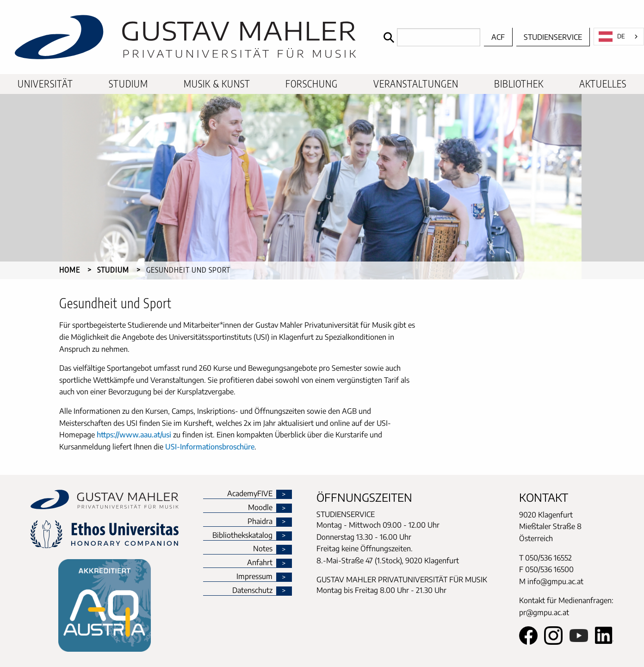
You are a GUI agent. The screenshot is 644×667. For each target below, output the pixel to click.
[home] (189, 37)
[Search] (430, 37)
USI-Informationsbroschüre (210, 447)
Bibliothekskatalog (242, 536)
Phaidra (260, 522)
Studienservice (553, 37)
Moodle (260, 508)
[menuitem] (45, 84)
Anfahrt (260, 563)
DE (612, 37)
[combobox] (619, 37)
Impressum (254, 577)
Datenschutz (252, 591)
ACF (498, 37)
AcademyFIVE (250, 494)
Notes (263, 549)
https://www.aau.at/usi (134, 435)
